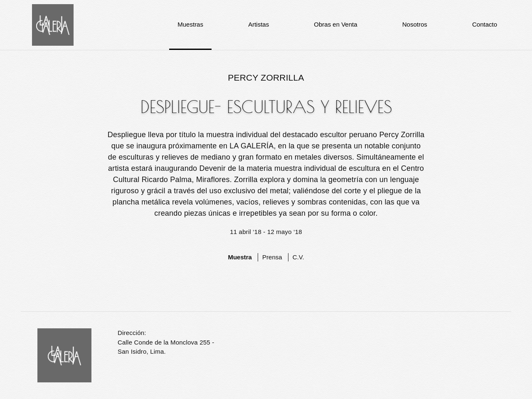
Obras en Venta (335, 24)
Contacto (485, 24)
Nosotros (415, 24)
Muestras (190, 24)
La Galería (53, 25)
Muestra (240, 257)
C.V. (298, 257)
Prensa (272, 257)
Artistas (259, 24)
